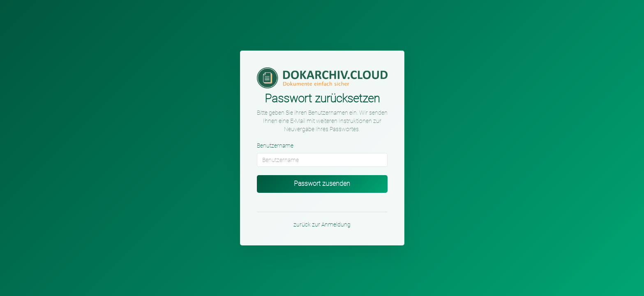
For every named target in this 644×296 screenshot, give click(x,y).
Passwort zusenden (322, 184)
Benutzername (275, 146)
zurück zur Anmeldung (322, 224)
